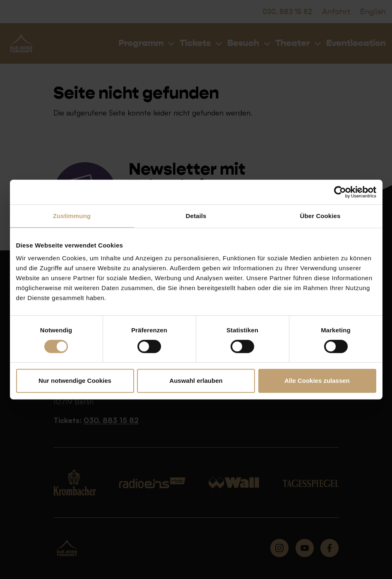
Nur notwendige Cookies (75, 381)
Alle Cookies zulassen (317, 381)
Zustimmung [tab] (72, 216)
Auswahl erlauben (196, 381)
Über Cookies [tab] (320, 216)
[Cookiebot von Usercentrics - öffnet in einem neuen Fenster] (340, 192)
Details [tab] (196, 216)
